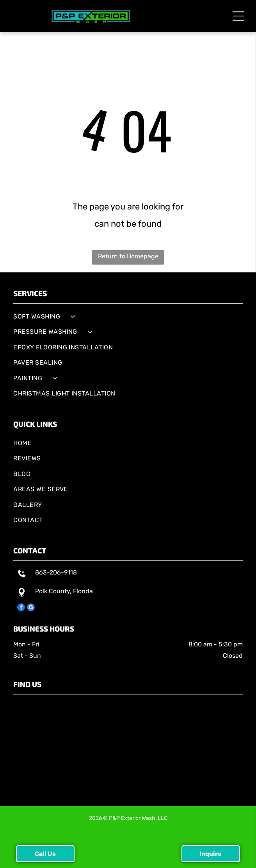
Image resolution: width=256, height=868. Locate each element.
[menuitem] (128, 316)
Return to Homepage (128, 256)
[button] (238, 16)
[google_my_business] (31, 608)
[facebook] (21, 608)
